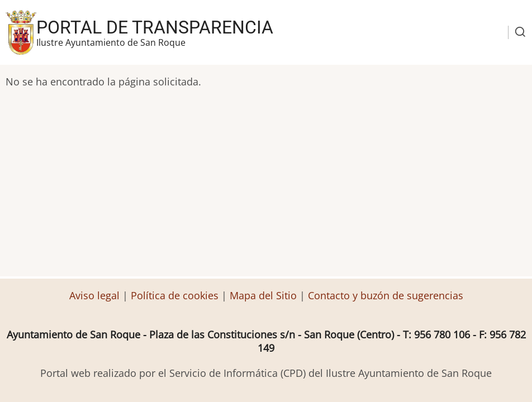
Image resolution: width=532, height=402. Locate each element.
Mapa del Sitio (263, 295)
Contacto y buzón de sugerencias (386, 295)
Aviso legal (96, 295)
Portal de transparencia (155, 27)
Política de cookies (175, 295)
